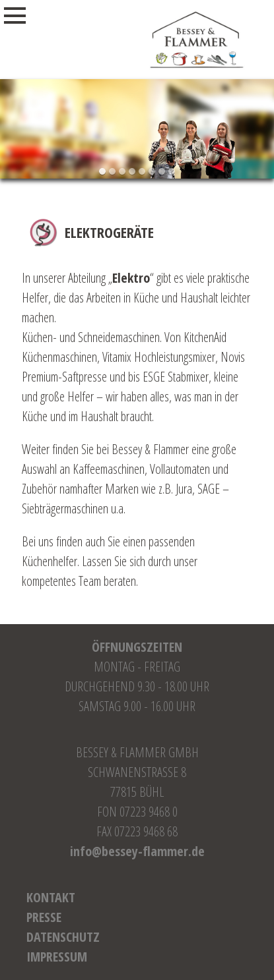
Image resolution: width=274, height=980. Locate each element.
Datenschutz (63, 937)
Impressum (57, 957)
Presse (44, 917)
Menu (29, 16)
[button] (103, 172)
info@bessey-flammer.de (137, 851)
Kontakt (51, 897)
